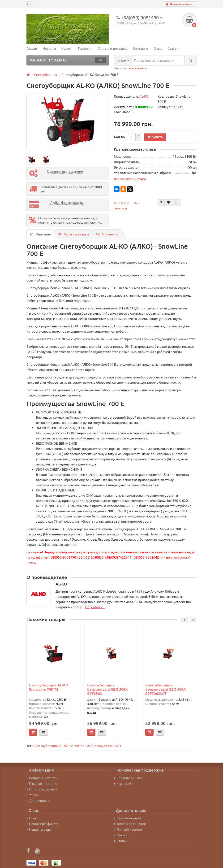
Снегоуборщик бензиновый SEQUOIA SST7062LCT (166, 689)
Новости (49, 48)
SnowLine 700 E (82, 746)
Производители (127, 818)
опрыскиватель (137, 68)
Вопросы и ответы (42, 778)
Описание (41, 234)
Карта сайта (124, 783)
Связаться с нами (129, 778)
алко (98, 746)
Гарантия (85, 48)
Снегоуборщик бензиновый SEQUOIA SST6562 (107, 689)
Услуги (67, 48)
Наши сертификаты (43, 824)
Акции (32, 48)
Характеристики (73, 234)
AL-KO (64, 746)
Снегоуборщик (46, 746)
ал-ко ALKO (112, 746)
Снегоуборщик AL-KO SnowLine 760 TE (49, 687)
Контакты (140, 48)
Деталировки (38, 800)
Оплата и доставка (113, 48)
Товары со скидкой (130, 824)
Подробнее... (95, 607)
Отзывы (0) (108, 234)
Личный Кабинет (128, 829)
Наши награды (39, 829)
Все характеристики (130, 179)
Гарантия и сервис (42, 783)
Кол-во (119, 137)
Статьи (173, 48)
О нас (158, 48)
